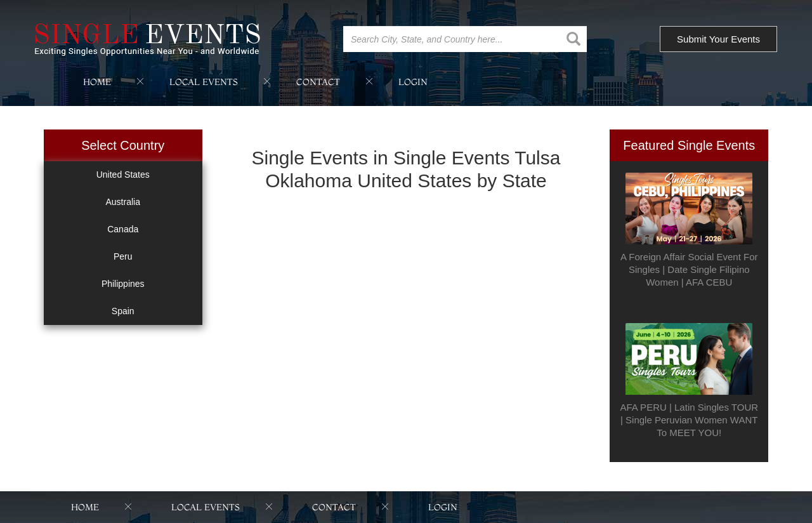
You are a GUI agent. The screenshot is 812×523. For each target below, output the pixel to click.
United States (123, 175)
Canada (123, 229)
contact (318, 82)
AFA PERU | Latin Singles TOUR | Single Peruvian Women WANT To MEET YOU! (689, 420)
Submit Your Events (718, 39)
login (413, 82)
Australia (123, 202)
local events (204, 82)
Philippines (123, 284)
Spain (123, 311)
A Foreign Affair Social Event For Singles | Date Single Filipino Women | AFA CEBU (689, 269)
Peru (123, 256)
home (97, 82)
